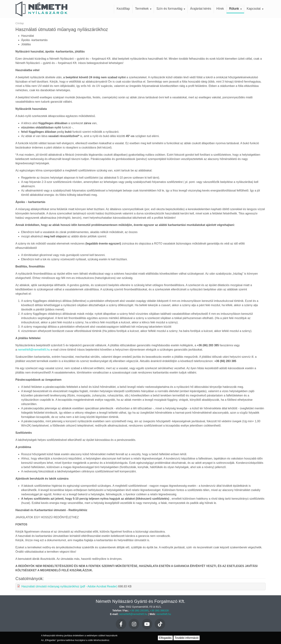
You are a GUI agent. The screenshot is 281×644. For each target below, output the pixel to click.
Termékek (143, 9)
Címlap (20, 23)
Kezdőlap (123, 9)
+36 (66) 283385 (139, 611)
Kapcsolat (255, 9)
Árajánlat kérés (201, 9)
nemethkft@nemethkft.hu (34, 350)
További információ (186, 638)
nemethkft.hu (164, 614)
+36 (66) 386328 (159, 611)
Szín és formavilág (171, 9)
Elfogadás (165, 638)
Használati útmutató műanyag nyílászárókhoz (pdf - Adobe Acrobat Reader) (69, 586)
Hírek (220, 9)
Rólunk (236, 9)
